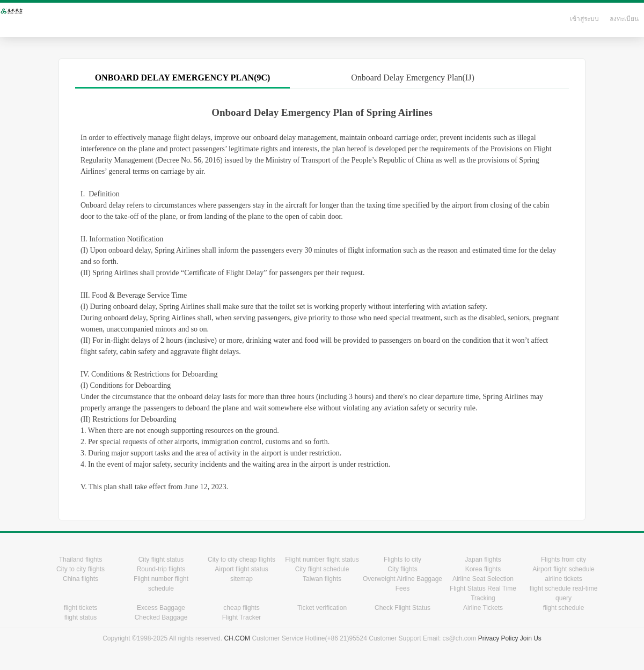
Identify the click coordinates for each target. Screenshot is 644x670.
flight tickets (81, 608)
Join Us (531, 638)
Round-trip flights (161, 569)
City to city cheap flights (241, 559)
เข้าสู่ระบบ (584, 19)
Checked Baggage (161, 617)
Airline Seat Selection (483, 579)
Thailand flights (81, 559)
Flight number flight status (322, 559)
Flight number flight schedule (161, 584)
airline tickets (563, 579)
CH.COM (237, 638)
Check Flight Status (402, 608)
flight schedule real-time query (564, 593)
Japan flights (483, 559)
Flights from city (563, 559)
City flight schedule (322, 569)
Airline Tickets (483, 608)
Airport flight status (241, 569)
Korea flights (483, 569)
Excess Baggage (161, 608)
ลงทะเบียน (624, 19)
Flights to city (402, 559)
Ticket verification (322, 608)
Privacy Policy (498, 638)
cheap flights (241, 608)
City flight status (161, 559)
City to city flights (80, 569)
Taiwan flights (322, 579)
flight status (81, 617)
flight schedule (564, 608)
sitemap (241, 579)
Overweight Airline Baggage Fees (402, 584)
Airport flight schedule (563, 569)
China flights (80, 579)
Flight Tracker (242, 617)
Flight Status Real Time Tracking (483, 593)
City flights (402, 569)
